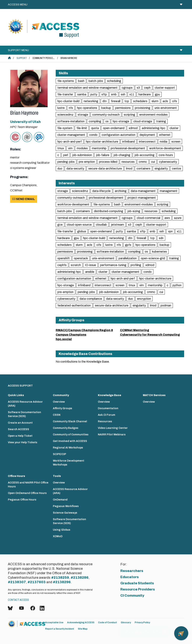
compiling (95, 121)
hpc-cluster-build (68, 101)
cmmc (143, 162)
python (177, 285)
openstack (81, 258)
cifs (175, 101)
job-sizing (134, 211)
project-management (142, 198)
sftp (104, 94)
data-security (75, 168)
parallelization (128, 258)
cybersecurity (168, 162)
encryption (144, 299)
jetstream (117, 225)
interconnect (147, 142)
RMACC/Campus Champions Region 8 (84, 330)
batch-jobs (96, 81)
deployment (147, 135)
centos (177, 168)
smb (114, 94)
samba (82, 94)
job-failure (103, 155)
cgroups (127, 88)
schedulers (140, 101)
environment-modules (153, 115)
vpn (170, 231)
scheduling (114, 81)
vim (70, 148)
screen (176, 142)
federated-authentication (74, 305)
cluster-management (71, 135)
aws (167, 218)
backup (106, 108)
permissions (123, 108)
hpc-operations (87, 108)
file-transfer (65, 94)
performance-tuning (113, 265)
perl (66, 155)
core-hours (166, 155)
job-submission (82, 155)
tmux (61, 148)
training (161, 121)
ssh (123, 94)
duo (60, 168)
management (169, 191)
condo (93, 135)
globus (82, 231)
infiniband (129, 142)
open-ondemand (114, 128)
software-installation (71, 121)
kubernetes (159, 252)
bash (81, 81)
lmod (129, 168)
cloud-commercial (148, 218)
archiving (121, 191)
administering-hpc (154, 128)
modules (82, 148)
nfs (71, 108)
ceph (147, 88)
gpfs (128, 245)
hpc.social (64, 339)
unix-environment (166, 108)
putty (94, 94)
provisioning (143, 108)
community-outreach (106, 115)
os (107, 121)
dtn (105, 101)
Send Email (24, 199)
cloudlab (101, 225)
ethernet (165, 135)
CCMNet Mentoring (135, 330)
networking (91, 101)
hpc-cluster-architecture (102, 142)
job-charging (122, 155)
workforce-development (165, 148)
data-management (143, 191)
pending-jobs (66, 162)
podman (166, 305)
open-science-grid (153, 258)
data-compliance (91, 299)
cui (153, 162)
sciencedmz (65, 115)
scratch (76, 265)
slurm (155, 101)
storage (83, 115)
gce (60, 225)
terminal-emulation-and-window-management (87, 88)
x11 (132, 94)
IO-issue (90, 265)
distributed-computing (109, 211)
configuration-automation (118, 135)
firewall (116, 101)
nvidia (163, 142)
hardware (145, 94)
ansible (90, 272)
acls (165, 101)
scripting (129, 115)
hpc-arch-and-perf (70, 142)
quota (95, 128)
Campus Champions (71, 335)
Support (22, 58)
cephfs (62, 265)
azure (178, 218)
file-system (65, 128)
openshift (64, 258)
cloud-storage (143, 121)
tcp (127, 101)
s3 (138, 88)
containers (143, 168)
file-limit (82, 128)
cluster (174, 128)
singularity (161, 168)
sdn (161, 238)
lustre (61, 108)
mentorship (99, 148)
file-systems (66, 81)
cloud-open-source (79, 225)
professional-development (128, 148)
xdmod (133, 128)
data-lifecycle (101, 191)
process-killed (108, 162)
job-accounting (144, 155)
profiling (136, 265)
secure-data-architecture (105, 168)
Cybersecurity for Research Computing (150, 335)
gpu (157, 94)
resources (128, 162)
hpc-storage (121, 121)
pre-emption (87, 162)
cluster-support (165, 88)
